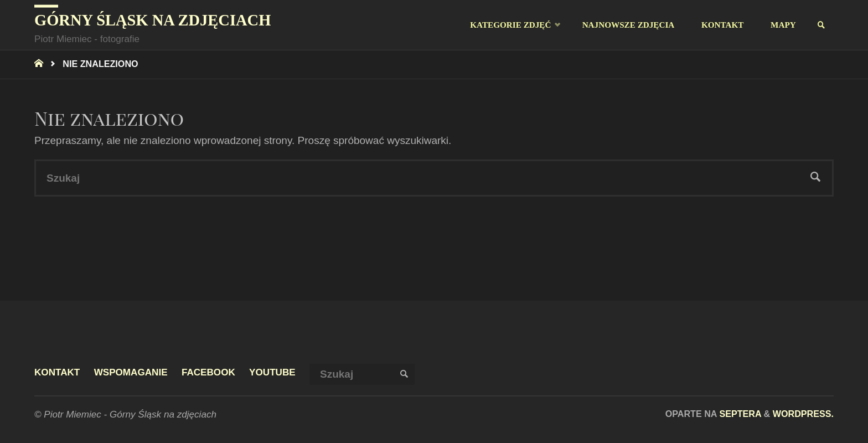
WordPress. (803, 414)
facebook (208, 372)
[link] (822, 25)
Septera (739, 414)
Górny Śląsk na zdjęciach (153, 20)
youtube (272, 372)
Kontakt (57, 372)
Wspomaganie (131, 372)
